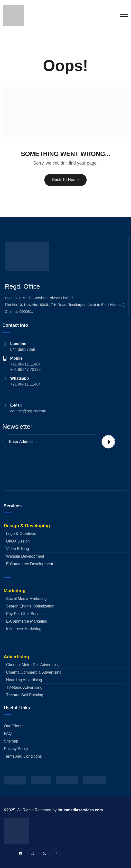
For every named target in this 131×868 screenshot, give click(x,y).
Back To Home (65, 180)
